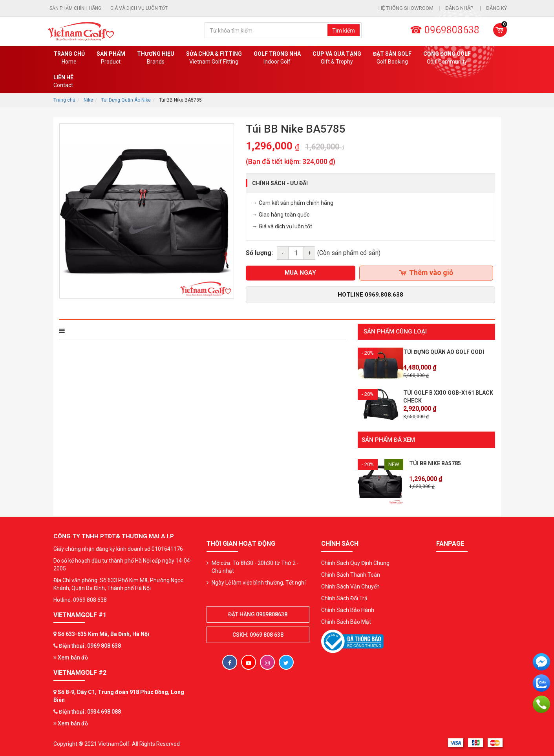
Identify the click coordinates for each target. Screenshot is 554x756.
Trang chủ (69, 58)
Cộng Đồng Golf (447, 58)
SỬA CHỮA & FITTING (214, 58)
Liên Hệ (63, 82)
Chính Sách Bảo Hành (348, 609)
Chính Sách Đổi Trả (344, 598)
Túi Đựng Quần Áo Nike (126, 100)
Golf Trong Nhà (277, 58)
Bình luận (167, 331)
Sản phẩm (111, 58)
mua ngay (300, 273)
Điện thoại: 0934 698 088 (90, 711)
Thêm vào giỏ (426, 272)
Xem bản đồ (71, 657)
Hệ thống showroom (406, 8)
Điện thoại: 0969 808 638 (90, 645)
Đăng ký (496, 8)
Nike (88, 100)
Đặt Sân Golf (392, 58)
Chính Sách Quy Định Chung (355, 562)
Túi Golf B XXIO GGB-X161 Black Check (448, 397)
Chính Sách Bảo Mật (346, 621)
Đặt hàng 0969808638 (258, 614)
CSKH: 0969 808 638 (258, 634)
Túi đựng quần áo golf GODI (444, 352)
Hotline (370, 295)
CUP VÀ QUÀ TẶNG (337, 58)
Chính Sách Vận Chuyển (350, 586)
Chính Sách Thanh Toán (351, 574)
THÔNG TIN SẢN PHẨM (93, 331)
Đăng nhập (460, 8)
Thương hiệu (156, 58)
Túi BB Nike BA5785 (435, 463)
